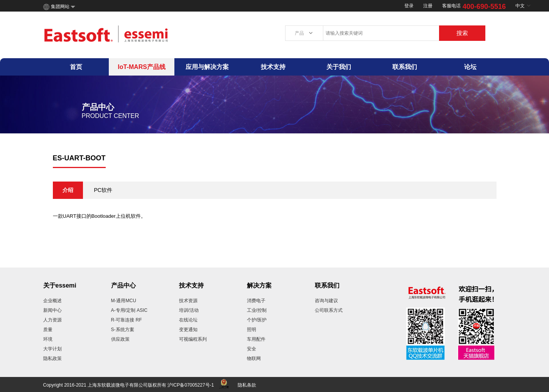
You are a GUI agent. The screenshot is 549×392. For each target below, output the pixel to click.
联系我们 (405, 67)
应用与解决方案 (207, 67)
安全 (252, 349)
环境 (48, 339)
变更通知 (188, 330)
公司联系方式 (329, 310)
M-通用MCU (124, 301)
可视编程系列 (193, 339)
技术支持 (273, 67)
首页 (76, 67)
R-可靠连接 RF (127, 320)
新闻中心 (52, 310)
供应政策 (120, 339)
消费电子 (256, 301)
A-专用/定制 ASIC (129, 310)
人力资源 (52, 320)
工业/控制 (257, 310)
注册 (428, 6)
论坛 (470, 67)
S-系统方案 (123, 330)
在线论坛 (188, 320)
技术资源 (188, 301)
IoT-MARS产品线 (142, 67)
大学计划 (52, 349)
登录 (409, 6)
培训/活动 (189, 310)
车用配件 (256, 339)
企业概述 (52, 301)
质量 (48, 330)
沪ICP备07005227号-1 (191, 385)
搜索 (462, 33)
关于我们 (339, 67)
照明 (252, 330)
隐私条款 (247, 385)
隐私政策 (52, 358)
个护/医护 (257, 320)
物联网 (254, 358)
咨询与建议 (326, 301)
